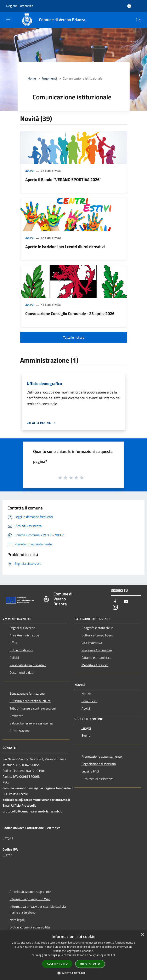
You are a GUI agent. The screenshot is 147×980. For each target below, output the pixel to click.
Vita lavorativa (92, 643)
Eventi (86, 735)
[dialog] (73, 955)
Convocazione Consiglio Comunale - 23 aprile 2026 (70, 313)
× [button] (142, 935)
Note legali (17, 920)
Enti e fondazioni (21, 650)
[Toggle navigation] (8, 19)
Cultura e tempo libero (97, 635)
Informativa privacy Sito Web (30, 899)
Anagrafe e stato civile (97, 628)
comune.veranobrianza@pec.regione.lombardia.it (38, 788)
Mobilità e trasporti (95, 665)
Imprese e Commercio (97, 650)
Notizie (86, 694)
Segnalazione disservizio (99, 764)
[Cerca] (138, 20)
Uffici (13, 643)
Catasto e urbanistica (96, 658)
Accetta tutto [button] (57, 964)
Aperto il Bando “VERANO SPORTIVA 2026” (63, 179)
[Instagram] (115, 608)
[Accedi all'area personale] (129, 6)
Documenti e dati (22, 672)
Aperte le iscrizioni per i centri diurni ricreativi (65, 247)
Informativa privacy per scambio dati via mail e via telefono (38, 909)
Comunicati (89, 701)
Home (32, 78)
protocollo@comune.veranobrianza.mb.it (32, 811)
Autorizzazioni (20, 731)
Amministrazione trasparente (30, 892)
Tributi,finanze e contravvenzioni (33, 708)
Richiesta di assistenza (97, 779)
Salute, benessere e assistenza (31, 723)
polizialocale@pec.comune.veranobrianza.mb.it (36, 800)
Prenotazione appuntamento (102, 756)
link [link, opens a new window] (113, 955)
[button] (74, 973)
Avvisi (29, 171)
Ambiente (16, 716)
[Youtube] (126, 602)
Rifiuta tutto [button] (90, 964)
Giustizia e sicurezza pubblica (30, 701)
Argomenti (49, 78)
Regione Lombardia (20, 6)
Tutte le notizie (74, 337)
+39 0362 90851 (28, 765)
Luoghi (86, 728)
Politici (14, 658)
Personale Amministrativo (28, 665)
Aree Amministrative (24, 635)
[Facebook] (115, 602)
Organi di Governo (22, 628)
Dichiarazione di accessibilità (30, 927)
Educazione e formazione (27, 693)
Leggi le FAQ (90, 771)
